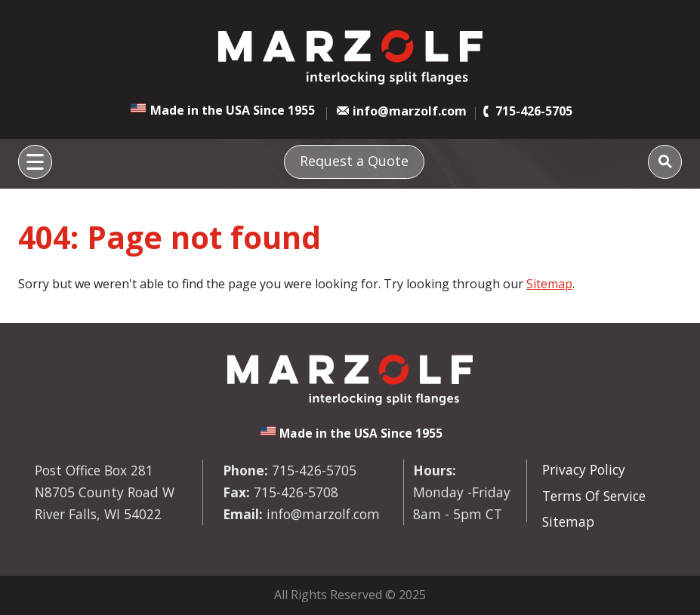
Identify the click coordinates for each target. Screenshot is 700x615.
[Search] (665, 162)
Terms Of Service (594, 496)
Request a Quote (354, 161)
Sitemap (549, 284)
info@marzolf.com (410, 111)
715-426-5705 (534, 111)
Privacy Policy (584, 469)
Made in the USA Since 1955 (233, 110)
